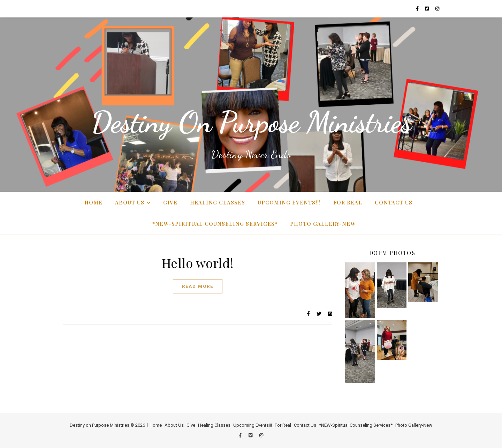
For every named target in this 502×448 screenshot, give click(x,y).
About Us (130, 202)
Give (170, 202)
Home (93, 202)
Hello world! (198, 263)
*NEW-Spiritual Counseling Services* (215, 224)
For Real (348, 202)
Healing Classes (218, 202)
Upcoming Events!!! (289, 202)
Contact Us (394, 202)
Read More (198, 286)
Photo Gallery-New (323, 224)
